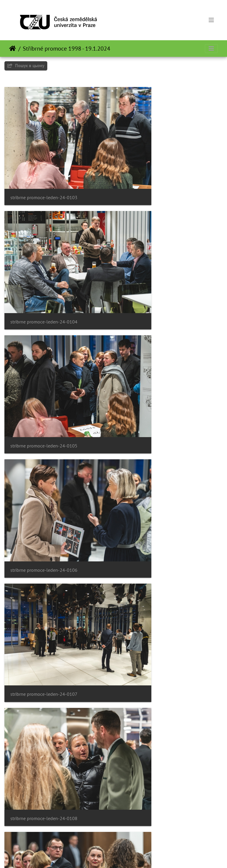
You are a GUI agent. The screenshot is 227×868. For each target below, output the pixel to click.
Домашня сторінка (13, 49)
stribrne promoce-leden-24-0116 (157, 738)
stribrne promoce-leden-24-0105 (44, 263)
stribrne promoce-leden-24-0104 (157, 168)
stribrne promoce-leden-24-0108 (157, 358)
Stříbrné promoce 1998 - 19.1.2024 (67, 49)
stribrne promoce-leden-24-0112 (157, 548)
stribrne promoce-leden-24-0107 (44, 358)
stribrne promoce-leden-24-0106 (157, 263)
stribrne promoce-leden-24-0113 (44, 643)
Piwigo (125, 856)
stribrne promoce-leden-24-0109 (44, 453)
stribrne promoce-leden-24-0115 (44, 738)
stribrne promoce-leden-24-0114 (157, 643)
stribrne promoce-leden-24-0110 (157, 453)
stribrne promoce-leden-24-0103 (44, 168)
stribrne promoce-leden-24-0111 (44, 548)
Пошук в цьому (26, 66)
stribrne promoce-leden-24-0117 (44, 833)
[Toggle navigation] (211, 20)
